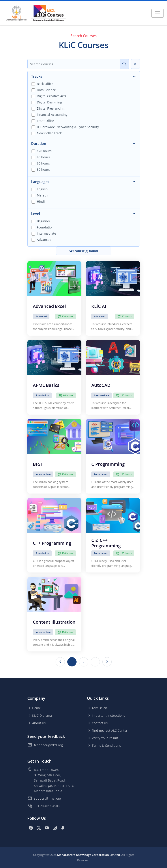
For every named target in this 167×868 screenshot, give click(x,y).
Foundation (45, 227)
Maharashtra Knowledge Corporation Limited (88, 855)
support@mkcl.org (48, 798)
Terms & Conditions (106, 745)
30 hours (43, 169)
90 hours (43, 157)
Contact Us (100, 723)
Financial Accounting (52, 115)
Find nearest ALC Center (110, 731)
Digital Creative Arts (52, 96)
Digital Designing (49, 102)
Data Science (46, 90)
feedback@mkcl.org (48, 745)
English (42, 189)
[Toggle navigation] (158, 13)
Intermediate (46, 233)
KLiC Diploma (42, 716)
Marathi (43, 195)
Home (37, 708)
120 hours (44, 151)
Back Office (45, 84)
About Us (39, 723)
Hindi (41, 201)
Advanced (44, 240)
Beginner (44, 221)
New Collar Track (49, 133)
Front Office (45, 121)
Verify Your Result (105, 738)
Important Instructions (108, 716)
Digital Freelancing (51, 108)
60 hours (43, 163)
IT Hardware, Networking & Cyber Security (68, 127)
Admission (99, 708)
